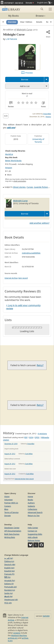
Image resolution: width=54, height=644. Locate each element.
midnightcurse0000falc (31, 253)
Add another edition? (39, 223)
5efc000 (46, 616)
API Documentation (13, 531)
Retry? (40, 365)
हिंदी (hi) (7, 577)
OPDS (37, 437)
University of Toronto (38, 141)
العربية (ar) (9, 558)
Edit (6, 116)
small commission (20, 181)
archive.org (13, 638)
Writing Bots (10, 537)
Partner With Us (11, 503)
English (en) (9, 568)
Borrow (25, 79)
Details (39, 22)
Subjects (31, 506)
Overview (12, 22)
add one (11, 128)
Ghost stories (19, 187)
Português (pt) (11, 587)
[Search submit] (42, 9)
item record (23, 278)
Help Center (33, 528)
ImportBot (47, 114)
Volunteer (9, 500)
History (48, 117)
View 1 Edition (26, 22)
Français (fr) (9, 574)
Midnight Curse (24, 30)
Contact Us (32, 531)
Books (30, 500)
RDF (26, 437)
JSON (31, 437)
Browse (36, 16)
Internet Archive (11, 278)
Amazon (9, 168)
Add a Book (33, 537)
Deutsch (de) (10, 564)
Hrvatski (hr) (10, 580)
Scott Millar (29, 454)
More (9, 175)
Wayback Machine (19, 635)
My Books (13, 16)
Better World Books (13, 161)
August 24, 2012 (10, 454)
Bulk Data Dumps (12, 534)
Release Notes (34, 540)
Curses (30, 187)
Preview (29, 73)
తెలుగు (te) (8, 596)
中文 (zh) (8, 603)
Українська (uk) (11, 600)
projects (17, 633)
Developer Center (12, 528)
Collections (33, 509)
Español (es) (10, 571)
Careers (8, 506)
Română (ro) (10, 590)
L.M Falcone (11, 39)
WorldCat (9, 154)
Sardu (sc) (8, 593)
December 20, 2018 (11, 444)
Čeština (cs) (9, 561)
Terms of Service (11, 512)
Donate (30, 3)
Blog (6, 509)
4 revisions (42, 434)
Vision (7, 496)
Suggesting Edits (35, 534)
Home (30, 496)
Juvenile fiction (41, 187)
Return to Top (34, 516)
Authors (31, 503)
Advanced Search (35, 512)
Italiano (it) (9, 584)
